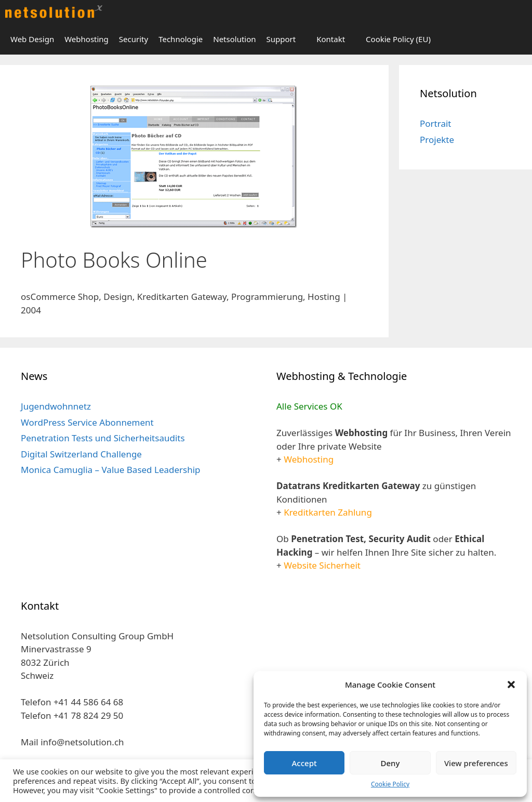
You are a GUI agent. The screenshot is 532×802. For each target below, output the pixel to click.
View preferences (476, 763)
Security (134, 39)
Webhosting (87, 39)
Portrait (435, 123)
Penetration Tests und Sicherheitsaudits (103, 438)
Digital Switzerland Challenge (81, 454)
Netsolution (234, 39)
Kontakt (331, 39)
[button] (511, 685)
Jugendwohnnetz (56, 406)
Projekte (437, 140)
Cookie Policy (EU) (398, 39)
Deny (390, 763)
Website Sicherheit (322, 565)
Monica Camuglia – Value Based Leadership (111, 470)
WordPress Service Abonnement (87, 422)
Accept (304, 763)
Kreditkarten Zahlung (328, 512)
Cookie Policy (390, 784)
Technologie (181, 39)
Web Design (32, 39)
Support (281, 39)
